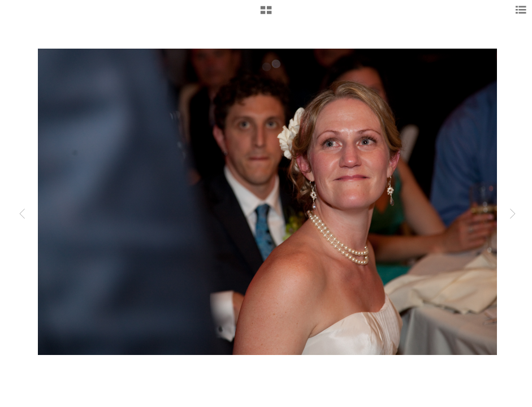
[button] (266, 14)
